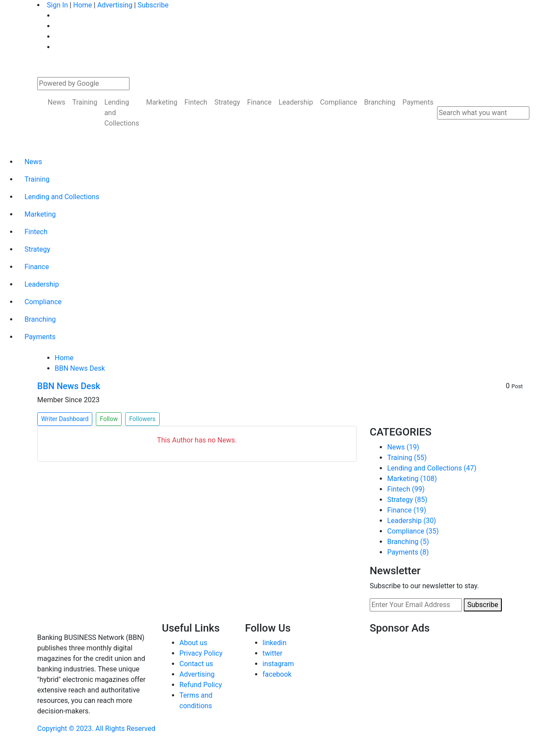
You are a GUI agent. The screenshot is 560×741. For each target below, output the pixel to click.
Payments (418, 102)
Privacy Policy (201, 653)
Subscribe (153, 5)
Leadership (296, 102)
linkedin (275, 643)
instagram (278, 664)
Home (82, 5)
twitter (273, 653)
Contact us (196, 664)
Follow (109, 419)
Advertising (115, 5)
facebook (277, 674)
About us (193, 643)
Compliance (338, 102)
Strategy (227, 102)
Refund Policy (201, 685)
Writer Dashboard (65, 419)
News (56, 102)
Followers (142, 419)
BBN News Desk (80, 368)
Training (85, 102)
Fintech (196, 102)
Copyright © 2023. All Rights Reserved (96, 729)
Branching (380, 102)
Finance (259, 102)
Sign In (57, 5)
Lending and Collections (122, 113)
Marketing (162, 102)
